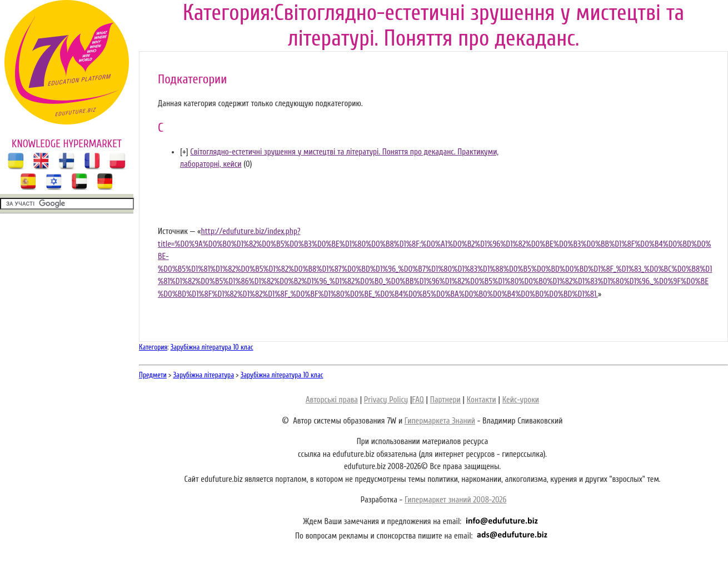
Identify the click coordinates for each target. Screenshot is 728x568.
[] (184, 152)
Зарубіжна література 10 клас (212, 347)
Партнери (445, 400)
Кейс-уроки (521, 400)
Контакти (482, 400)
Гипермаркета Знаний (440, 421)
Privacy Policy (386, 400)
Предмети (153, 375)
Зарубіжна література (204, 375)
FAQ (418, 400)
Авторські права (332, 400)
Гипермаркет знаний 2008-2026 (455, 500)
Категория (153, 347)
